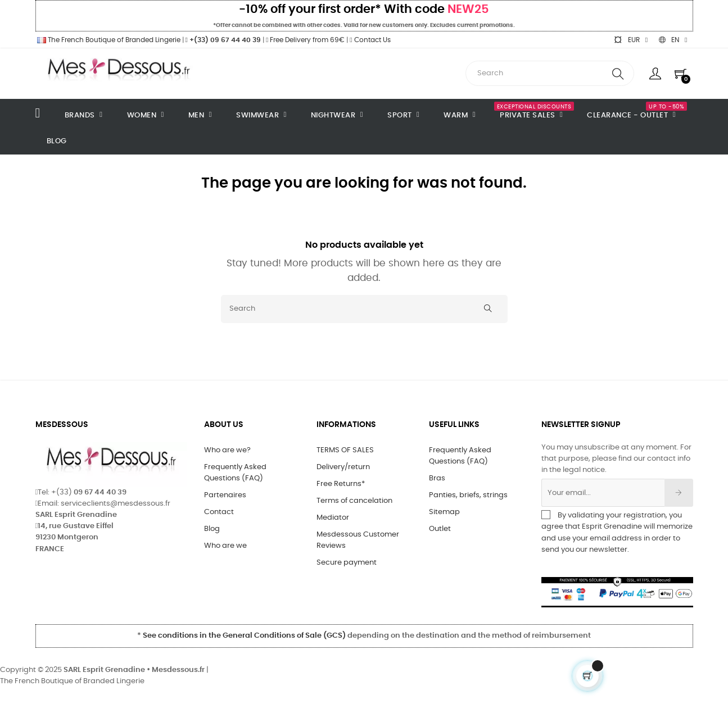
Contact (219, 512)
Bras (437, 478)
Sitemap (444, 512)
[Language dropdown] (673, 40)
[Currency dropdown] (631, 40)
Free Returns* (341, 484)
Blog (212, 529)
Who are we (225, 546)
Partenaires (225, 495)
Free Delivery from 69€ (305, 40)
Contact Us (370, 40)
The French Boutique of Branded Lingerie (108, 40)
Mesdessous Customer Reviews (358, 540)
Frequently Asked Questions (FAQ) (235, 473)
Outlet (440, 529)
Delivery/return (343, 467)
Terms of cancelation (354, 501)
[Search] (364, 309)
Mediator (333, 518)
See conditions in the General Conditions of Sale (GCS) (244, 636)
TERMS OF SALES (345, 450)
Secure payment (347, 563)
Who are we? (227, 450)
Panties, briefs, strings (468, 495)
